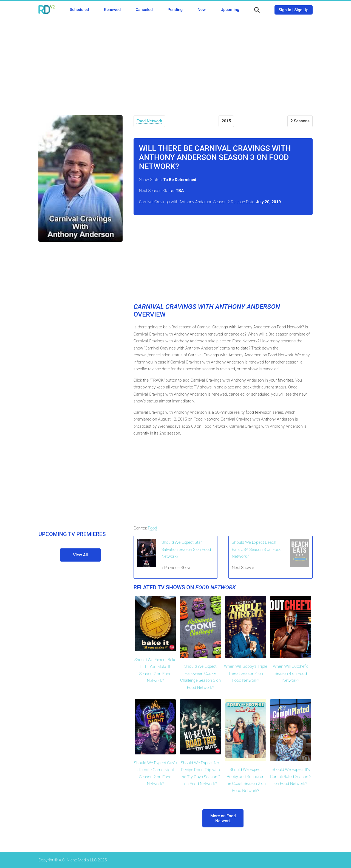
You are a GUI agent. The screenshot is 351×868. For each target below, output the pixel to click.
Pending (175, 10)
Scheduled (79, 10)
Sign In (285, 10)
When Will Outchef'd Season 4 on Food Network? (291, 673)
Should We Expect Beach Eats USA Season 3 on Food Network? (257, 549)
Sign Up (301, 10)
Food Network (149, 121)
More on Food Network (223, 818)
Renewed (112, 10)
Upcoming (230, 10)
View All (80, 555)
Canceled (144, 10)
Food (152, 528)
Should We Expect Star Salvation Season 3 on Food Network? (186, 549)
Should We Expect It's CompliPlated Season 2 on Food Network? (291, 777)
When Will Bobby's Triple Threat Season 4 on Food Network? (246, 673)
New (202, 10)
